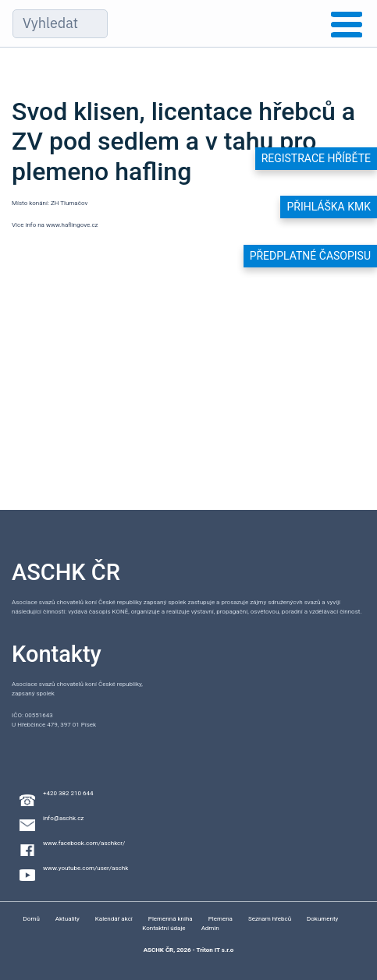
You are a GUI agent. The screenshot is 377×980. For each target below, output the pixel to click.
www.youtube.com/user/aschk (85, 868)
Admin (210, 928)
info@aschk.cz (63, 818)
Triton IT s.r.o (215, 950)
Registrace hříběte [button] (316, 158)
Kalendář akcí (114, 919)
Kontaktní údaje (164, 928)
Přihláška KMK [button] (329, 207)
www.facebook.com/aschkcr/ (84, 843)
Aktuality (68, 919)
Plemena (221, 919)
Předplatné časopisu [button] (310, 256)
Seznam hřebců (270, 919)
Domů (32, 919)
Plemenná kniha (171, 919)
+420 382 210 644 (68, 793)
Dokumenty (322, 919)
